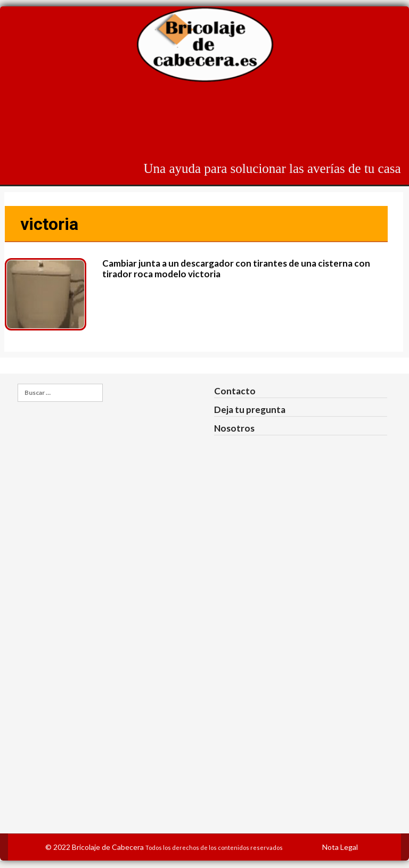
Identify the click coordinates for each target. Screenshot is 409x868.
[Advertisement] (207, 123)
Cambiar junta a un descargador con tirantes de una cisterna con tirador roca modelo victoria (236, 268)
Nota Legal (340, 847)
